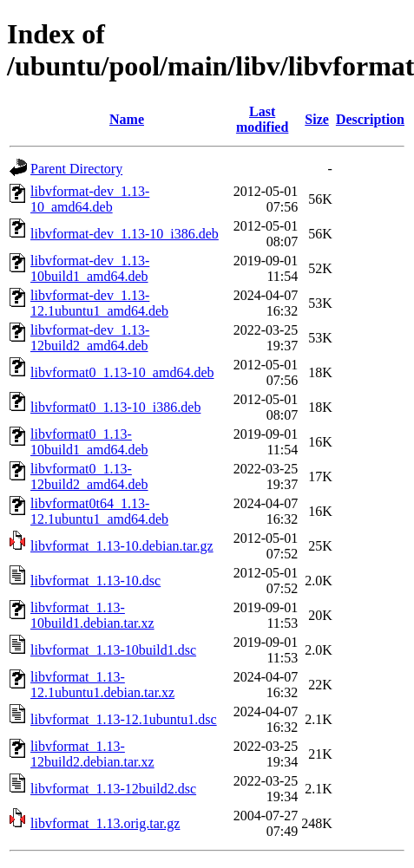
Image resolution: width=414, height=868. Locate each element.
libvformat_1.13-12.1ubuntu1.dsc (124, 719)
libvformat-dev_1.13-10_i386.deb (125, 234)
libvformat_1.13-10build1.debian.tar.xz (92, 615)
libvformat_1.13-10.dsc (95, 581)
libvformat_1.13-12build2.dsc (113, 789)
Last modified (262, 119)
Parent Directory (76, 169)
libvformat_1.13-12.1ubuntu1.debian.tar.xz (102, 685)
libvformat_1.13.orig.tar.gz (105, 823)
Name (127, 119)
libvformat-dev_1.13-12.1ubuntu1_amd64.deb (99, 303)
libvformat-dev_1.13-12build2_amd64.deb (90, 338)
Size (317, 119)
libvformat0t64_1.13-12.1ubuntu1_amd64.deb (99, 511)
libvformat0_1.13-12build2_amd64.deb (89, 476)
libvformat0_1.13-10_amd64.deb (122, 372)
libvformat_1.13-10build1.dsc (113, 650)
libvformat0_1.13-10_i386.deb (115, 407)
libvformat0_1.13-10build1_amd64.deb (89, 442)
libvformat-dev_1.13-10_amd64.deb (90, 199)
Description (370, 119)
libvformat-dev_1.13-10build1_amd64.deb (90, 268)
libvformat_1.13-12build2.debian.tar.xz (92, 754)
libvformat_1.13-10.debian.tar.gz (122, 546)
